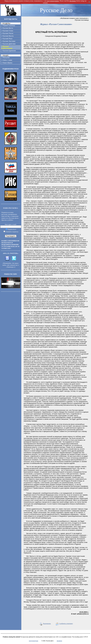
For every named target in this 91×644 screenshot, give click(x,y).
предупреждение (34, 641)
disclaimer (59, 641)
